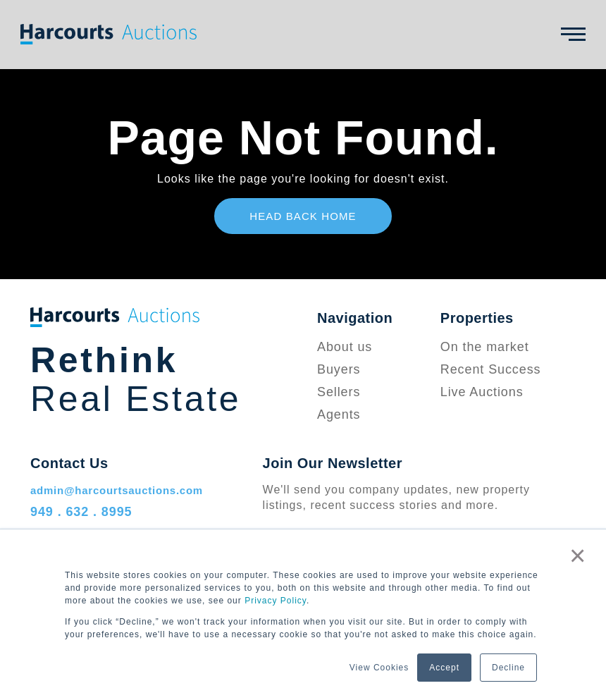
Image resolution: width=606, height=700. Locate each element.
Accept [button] (444, 668)
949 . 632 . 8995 (81, 512)
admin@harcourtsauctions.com (117, 490)
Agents (339, 415)
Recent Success (491, 369)
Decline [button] (508, 668)
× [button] (578, 555)
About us (345, 347)
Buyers (339, 369)
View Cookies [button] (379, 668)
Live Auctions (482, 392)
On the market (485, 347)
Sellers (339, 392)
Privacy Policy (276, 601)
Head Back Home (303, 216)
